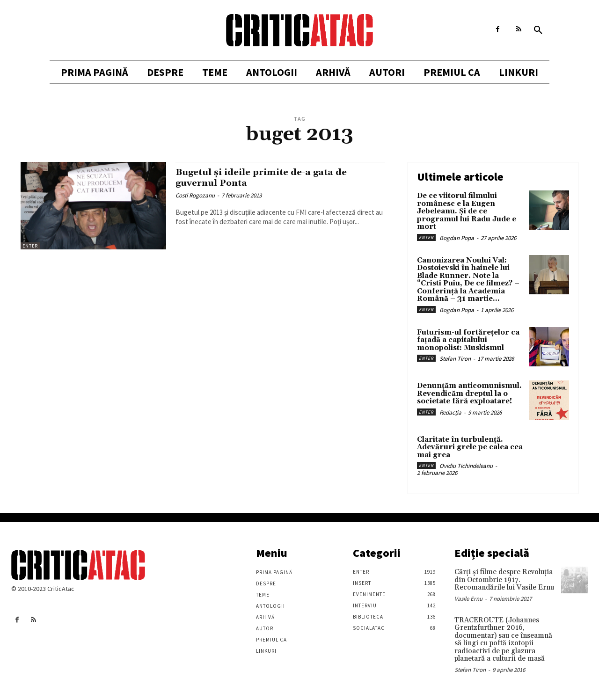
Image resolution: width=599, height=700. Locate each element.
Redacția (450, 412)
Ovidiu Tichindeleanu (466, 466)
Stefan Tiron (455, 359)
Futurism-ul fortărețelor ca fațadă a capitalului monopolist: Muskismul (468, 340)
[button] (538, 30)
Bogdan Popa (457, 238)
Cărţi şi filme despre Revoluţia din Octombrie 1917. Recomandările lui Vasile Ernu (504, 580)
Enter (30, 246)
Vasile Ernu (468, 599)
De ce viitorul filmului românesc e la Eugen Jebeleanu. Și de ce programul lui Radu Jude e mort (467, 211)
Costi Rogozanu (195, 195)
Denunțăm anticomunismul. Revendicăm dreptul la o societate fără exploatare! (469, 394)
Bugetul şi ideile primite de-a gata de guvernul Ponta (270, 178)
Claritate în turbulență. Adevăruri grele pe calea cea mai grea (470, 447)
